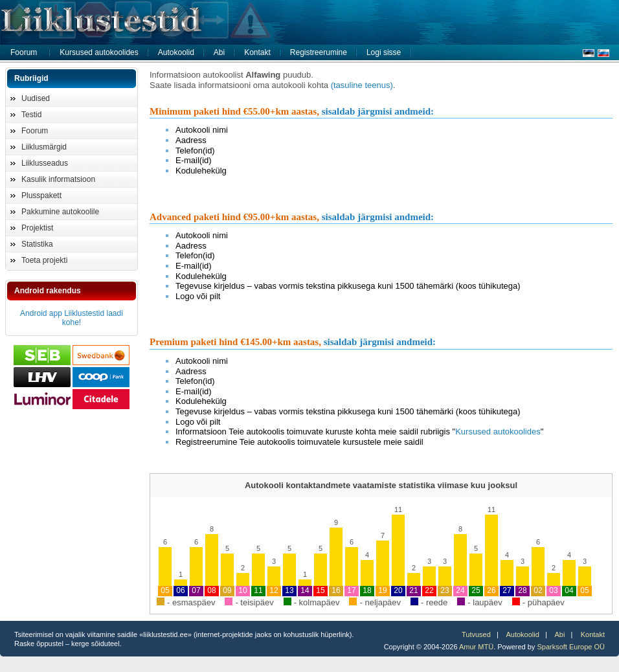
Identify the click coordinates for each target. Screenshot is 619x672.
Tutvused (476, 634)
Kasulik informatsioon (58, 179)
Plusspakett (41, 196)
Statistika (37, 244)
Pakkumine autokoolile (60, 212)
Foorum (24, 52)
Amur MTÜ (476, 647)
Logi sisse (384, 52)
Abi (219, 52)
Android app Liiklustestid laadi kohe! (72, 318)
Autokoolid (176, 52)
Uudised (36, 98)
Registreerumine (319, 52)
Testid (31, 115)
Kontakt (257, 52)
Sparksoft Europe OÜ (571, 647)
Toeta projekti (44, 260)
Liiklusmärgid (44, 147)
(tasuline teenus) (362, 85)
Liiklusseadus (45, 163)
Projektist (37, 228)
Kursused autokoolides (99, 52)
